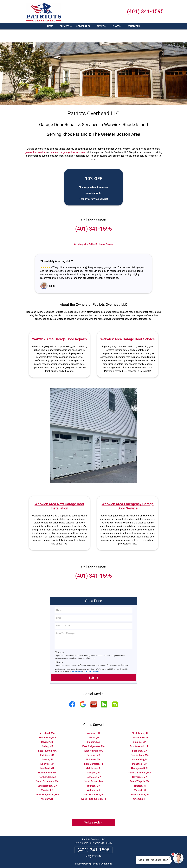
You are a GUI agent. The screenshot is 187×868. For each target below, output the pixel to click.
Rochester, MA (93, 764)
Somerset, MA (140, 764)
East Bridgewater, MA (94, 733)
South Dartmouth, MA (47, 768)
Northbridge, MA (47, 764)
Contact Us (134, 26)
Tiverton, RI (140, 773)
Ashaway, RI (93, 720)
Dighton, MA (93, 729)
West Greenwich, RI (93, 782)
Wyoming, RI (140, 786)
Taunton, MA (94, 773)
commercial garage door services (67, 139)
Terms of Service (115, 862)
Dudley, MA (47, 733)
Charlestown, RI (140, 725)
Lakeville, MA (47, 751)
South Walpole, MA (140, 768)
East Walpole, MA (94, 738)
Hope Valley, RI (140, 747)
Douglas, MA (140, 729)
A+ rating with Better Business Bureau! (94, 231)
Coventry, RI (47, 729)
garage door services (36, 139)
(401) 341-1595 (145, 12)
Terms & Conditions (92, 659)
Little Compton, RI (93, 751)
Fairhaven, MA (140, 738)
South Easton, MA (93, 768)
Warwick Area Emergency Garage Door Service (128, 493)
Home (50, 26)
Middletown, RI (93, 755)
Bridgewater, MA (47, 725)
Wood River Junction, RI (93, 786)
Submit (93, 665)
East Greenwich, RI (140, 733)
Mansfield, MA (140, 751)
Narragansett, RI (140, 755)
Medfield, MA (47, 755)
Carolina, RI (93, 725)
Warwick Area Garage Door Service (128, 326)
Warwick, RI (140, 777)
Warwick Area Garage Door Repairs (60, 326)
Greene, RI (47, 747)
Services (66, 27)
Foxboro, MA (94, 742)
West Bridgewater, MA (47, 782)
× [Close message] (169, 857)
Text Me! (61, 640)
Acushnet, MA (47, 720)
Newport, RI (93, 760)
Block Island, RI (140, 720)
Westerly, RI (47, 786)
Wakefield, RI (47, 777)
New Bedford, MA (47, 760)
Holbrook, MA (93, 747)
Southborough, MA (47, 773)
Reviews (101, 26)
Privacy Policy (77, 659)
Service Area (83, 26)
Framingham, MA (140, 742)
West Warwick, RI (140, 782)
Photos (117, 26)
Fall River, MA (47, 742)
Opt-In (60, 649)
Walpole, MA (93, 777)
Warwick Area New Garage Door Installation (59, 493)
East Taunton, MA (47, 738)
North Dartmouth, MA (140, 760)
